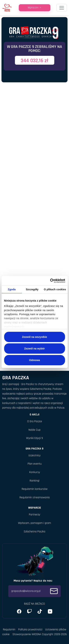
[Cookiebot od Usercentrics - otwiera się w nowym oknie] (49, 281)
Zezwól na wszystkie (34, 337)
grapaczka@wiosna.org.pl (34, 591)
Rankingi (34, 481)
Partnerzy (34, 515)
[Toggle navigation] (62, 8)
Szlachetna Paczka (34, 532)
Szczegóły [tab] (32, 289)
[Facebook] (19, 612)
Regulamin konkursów (35, 489)
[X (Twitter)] (40, 612)
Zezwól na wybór (34, 349)
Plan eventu (35, 464)
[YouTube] (50, 612)
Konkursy (35, 472)
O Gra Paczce (35, 421)
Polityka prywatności (30, 630)
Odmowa (34, 360)
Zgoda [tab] (12, 289)
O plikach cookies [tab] (55, 289)
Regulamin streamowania (35, 497)
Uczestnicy (34, 455)
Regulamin (9, 630)
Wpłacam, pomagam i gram (34, 523)
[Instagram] (29, 612)
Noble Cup (34, 430)
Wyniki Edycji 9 (34, 438)
